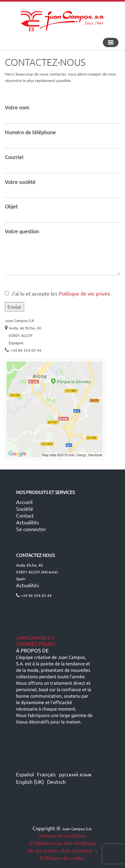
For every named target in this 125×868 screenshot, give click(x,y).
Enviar (14, 307)
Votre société (20, 182)
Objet (11, 206)
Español (25, 774)
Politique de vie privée (84, 293)
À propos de (32, 651)
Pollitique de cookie (62, 858)
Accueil (24, 502)
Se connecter (31, 529)
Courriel (14, 157)
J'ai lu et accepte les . (58, 293)
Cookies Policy (36, 644)
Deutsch (56, 782)
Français (46, 774)
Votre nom (17, 107)
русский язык (75, 774)
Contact (25, 515)
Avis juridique (77, 850)
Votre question (22, 231)
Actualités (28, 585)
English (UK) (30, 782)
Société (25, 509)
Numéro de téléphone (30, 132)
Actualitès (28, 522)
